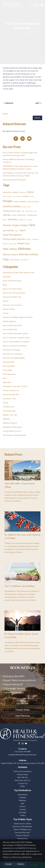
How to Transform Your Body (15, 346)
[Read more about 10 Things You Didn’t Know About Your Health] (22, 621)
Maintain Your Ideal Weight (14, 358)
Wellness (7, 419)
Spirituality (7, 383)
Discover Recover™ (23, 833)
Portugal (23, 813)
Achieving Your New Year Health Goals (19, 273)
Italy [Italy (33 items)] (35, 211)
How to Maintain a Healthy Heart (16, 338)
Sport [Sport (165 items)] (23, 231)
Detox (5, 301)
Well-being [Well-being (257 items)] (10, 249)
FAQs (23, 786)
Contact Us (23, 784)
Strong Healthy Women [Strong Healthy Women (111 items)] (14, 239)
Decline (21, 864)
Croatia (22, 810)
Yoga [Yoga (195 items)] (6, 260)
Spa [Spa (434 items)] (32, 225)
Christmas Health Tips (12, 297)
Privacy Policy (22, 775)
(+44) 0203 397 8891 (23, 752)
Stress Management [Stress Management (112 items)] (12, 235)
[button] (16, 139)
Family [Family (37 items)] (32, 197)
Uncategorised (9, 411)
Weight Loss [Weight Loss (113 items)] (23, 244)
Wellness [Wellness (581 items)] (24, 249)
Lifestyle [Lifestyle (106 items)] (7, 215)
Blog (5, 285)
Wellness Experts (10, 423)
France (22, 807)
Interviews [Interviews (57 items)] (29, 211)
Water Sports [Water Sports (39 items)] (12, 244)
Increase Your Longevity (13, 354)
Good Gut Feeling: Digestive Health (18, 317)
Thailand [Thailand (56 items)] (35, 239)
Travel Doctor (9, 407)
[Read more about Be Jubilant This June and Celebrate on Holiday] (22, 522)
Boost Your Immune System (14, 293)
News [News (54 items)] (5, 220)
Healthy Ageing (9, 322)
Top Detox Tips (9, 399)
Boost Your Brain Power (12, 289)
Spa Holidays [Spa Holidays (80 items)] (9, 231)
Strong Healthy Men (11, 395)
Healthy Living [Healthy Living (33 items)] (26, 207)
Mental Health (9, 362)
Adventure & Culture (22, 824)
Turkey (23, 815)
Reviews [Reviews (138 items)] (7, 225)
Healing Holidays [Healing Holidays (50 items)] (33, 202)
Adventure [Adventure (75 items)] (7, 192)
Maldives (23, 801)
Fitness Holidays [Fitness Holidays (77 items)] (20, 202)
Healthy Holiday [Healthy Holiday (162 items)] (12, 207)
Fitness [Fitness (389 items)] (7, 201)
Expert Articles (9, 309)
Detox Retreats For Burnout (15, 180)
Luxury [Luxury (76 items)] (14, 215)
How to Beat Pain (10, 330)
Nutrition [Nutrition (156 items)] (13, 220)
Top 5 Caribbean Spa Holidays (20, 586)
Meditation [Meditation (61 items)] (22, 215)
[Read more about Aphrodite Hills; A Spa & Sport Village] (22, 470)
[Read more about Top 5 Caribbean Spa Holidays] (22, 573)
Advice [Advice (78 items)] (16, 192)
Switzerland (23, 795)
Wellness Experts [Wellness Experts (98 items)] (10, 255)
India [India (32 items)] (23, 211)
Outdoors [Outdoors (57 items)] (22, 220)
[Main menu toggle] (42, 5)
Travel (5, 403)
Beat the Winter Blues (12, 281)
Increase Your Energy (11, 350)
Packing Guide (9, 366)
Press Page (7, 370)
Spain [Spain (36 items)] (17, 231)
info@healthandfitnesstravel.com (22, 755)
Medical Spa (23, 839)
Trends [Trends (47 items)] (5, 244)
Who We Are (22, 778)
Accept (9, 864)
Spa (4, 378)
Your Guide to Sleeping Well (14, 435)
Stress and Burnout (11, 391)
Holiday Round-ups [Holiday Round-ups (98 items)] (12, 211)
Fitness (6, 313)
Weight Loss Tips (10, 415)
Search (5, 114)
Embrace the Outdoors (13, 305)
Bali (23, 804)
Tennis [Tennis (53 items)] (29, 239)
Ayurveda (7, 277)
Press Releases (9, 374)
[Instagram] (23, 743)
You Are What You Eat (12, 431)
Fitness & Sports (23, 836)
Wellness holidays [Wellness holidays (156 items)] (29, 255)
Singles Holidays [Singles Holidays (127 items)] (20, 225)
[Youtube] (26, 743)
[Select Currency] (36, 4)
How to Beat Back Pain (12, 326)
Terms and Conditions (22, 772)
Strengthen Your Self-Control (15, 387)
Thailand (23, 798)
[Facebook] (19, 743)
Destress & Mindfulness (22, 827)
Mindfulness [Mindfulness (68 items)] (32, 215)
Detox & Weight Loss (22, 830)
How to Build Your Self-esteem (16, 334)
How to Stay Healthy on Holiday (16, 342)
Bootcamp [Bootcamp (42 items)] (23, 192)
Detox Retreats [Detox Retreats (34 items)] (17, 197)
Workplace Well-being (12, 427)
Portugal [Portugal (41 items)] (30, 220)
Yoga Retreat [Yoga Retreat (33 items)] (24, 260)
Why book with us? (22, 780)
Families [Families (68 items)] (26, 196)
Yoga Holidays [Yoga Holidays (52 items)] (15, 260)
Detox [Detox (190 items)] (30, 192)
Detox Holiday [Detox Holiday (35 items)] (7, 197)
